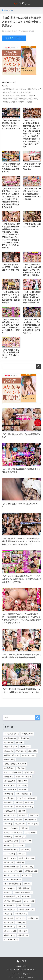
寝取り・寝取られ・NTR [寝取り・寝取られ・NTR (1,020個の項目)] (15, 764)
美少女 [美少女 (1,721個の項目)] (25, 747)
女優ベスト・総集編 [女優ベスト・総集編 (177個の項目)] (23, 892)
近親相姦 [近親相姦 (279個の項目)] (20, 837)
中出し (24, 96)
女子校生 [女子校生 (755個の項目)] (10, 781)
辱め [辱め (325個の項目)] (8, 824)
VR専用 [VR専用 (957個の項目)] (9, 768)
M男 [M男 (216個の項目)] (20, 862)
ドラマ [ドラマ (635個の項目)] (23, 785)
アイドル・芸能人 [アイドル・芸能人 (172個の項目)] (13, 901)
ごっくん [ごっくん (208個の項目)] (28, 867)
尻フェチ (33, 99)
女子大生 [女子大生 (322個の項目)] (20, 824)
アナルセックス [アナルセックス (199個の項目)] (12, 875)
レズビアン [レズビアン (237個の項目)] (11, 858)
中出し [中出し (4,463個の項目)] (24, 738)
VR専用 (7, 89)
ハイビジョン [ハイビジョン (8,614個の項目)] (12, 734)
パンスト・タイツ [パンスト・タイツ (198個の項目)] (13, 880)
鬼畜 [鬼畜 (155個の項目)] (8, 914)
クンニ (37, 89)
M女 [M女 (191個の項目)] (28, 884)
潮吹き (15, 102)
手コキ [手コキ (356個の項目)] (9, 820)
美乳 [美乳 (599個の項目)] (23, 790)
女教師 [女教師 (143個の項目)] (33, 918)
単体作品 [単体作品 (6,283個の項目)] (28, 734)
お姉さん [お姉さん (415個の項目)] (10, 811)
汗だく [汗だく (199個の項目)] (27, 875)
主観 (32, 96)
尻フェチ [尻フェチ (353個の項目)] (31, 820)
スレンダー (8, 92)
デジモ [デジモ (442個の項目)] (9, 807)
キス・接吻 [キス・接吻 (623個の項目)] (11, 790)
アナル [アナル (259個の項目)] (20, 845)
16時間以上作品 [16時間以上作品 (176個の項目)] (12, 897)
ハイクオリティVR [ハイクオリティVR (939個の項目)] (13, 772)
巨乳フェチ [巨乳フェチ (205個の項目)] (32, 871)
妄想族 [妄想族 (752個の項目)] (23, 781)
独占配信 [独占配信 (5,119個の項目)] (10, 738)
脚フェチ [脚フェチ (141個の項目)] (10, 927)
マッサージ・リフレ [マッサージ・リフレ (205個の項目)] (14, 871)
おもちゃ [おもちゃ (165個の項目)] (10, 905)
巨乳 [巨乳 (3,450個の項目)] (9, 742)
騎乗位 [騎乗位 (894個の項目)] (29, 772)
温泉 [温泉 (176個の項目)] (27, 897)
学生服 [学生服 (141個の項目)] (21, 922)
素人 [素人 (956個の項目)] (21, 768)
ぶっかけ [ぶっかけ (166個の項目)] (29, 901)
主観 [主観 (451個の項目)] (19, 802)
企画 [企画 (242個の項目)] (22, 854)
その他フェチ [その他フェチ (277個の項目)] (11, 841)
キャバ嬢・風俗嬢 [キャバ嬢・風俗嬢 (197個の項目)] (13, 884)
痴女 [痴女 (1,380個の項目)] (9, 751)
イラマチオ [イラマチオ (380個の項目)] (11, 815)
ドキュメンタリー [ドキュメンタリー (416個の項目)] (25, 807)
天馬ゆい (24, 99)
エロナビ (22, 4)
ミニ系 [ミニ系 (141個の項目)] (9, 922)
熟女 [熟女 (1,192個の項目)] (33, 751)
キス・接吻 (27, 89)
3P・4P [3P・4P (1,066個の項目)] (10, 760)
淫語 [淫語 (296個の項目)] (8, 837)
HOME (21, 961)
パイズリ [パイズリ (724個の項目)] (10, 785)
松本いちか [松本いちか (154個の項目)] (21, 914)
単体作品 (14, 99)
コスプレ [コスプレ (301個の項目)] (31, 832)
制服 (6, 99)
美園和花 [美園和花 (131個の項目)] (23, 935)
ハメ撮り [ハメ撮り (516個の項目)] (10, 798)
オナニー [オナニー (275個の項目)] (26, 841)
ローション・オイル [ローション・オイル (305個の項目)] (14, 832)
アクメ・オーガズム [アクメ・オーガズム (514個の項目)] (27, 798)
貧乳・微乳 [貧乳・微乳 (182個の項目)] (24, 888)
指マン (6, 102)
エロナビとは (22, 966)
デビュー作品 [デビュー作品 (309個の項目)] (11, 828)
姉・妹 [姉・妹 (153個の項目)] (9, 918)
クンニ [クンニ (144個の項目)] (21, 918)
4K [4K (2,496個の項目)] (20, 742)
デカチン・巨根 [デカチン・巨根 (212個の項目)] (12, 867)
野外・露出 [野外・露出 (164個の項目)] (24, 905)
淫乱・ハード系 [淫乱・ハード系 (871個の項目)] (24, 777)
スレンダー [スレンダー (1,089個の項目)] (29, 755)
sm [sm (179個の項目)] (8, 892)
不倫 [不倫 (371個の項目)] (23, 815)
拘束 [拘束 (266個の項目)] (8, 845)
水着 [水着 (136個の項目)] (22, 927)
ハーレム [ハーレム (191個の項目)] (10, 888)
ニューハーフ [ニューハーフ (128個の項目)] (11, 940)
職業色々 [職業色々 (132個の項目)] (10, 935)
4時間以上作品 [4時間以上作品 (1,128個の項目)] (12, 755)
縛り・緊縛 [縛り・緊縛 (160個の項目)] (11, 910)
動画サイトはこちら (14, 38)
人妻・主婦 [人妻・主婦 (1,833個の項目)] (11, 747)
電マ (22, 102)
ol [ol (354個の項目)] (20, 820)
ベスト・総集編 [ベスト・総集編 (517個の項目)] (24, 794)
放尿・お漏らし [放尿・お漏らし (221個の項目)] (27, 858)
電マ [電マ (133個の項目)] (23, 931)
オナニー (16, 89)
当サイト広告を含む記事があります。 (21, 969)
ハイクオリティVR (23, 92)
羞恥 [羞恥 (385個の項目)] (22, 811)
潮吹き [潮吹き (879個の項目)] (9, 777)
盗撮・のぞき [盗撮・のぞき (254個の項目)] (11, 850)
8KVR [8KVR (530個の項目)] (9, 794)
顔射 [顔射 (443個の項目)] (30, 802)
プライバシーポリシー (21, 974)
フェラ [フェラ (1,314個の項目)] (21, 751)
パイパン (7, 96)
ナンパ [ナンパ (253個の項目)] (26, 850)
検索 (38, 366)
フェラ (16, 96)
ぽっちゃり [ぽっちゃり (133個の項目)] (11, 931)
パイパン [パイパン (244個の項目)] (10, 854)
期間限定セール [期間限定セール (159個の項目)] (27, 910)
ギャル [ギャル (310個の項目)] (33, 824)
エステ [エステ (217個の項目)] (9, 862)
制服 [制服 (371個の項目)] (34, 815)
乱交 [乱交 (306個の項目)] (25, 828)
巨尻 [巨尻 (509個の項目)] (8, 802)
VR (14, 82)
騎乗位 (29, 102)
